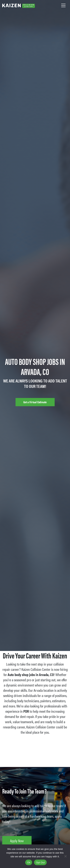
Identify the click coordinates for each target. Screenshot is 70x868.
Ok (29, 862)
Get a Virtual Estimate (35, 402)
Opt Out (40, 862)
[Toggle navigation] (63, 5)
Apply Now (17, 841)
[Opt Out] (65, 856)
